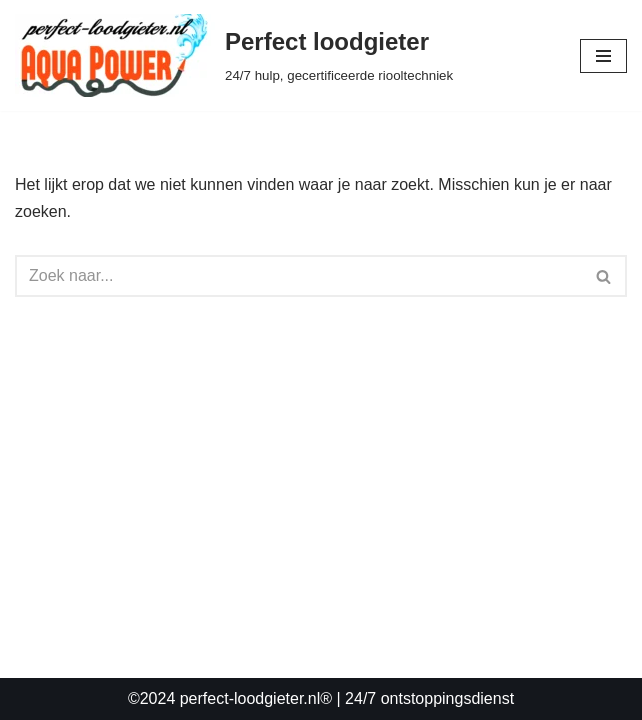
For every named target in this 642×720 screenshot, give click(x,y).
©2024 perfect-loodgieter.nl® (230, 698)
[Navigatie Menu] (603, 56)
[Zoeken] (298, 276)
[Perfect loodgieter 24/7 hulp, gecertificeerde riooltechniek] (234, 55)
